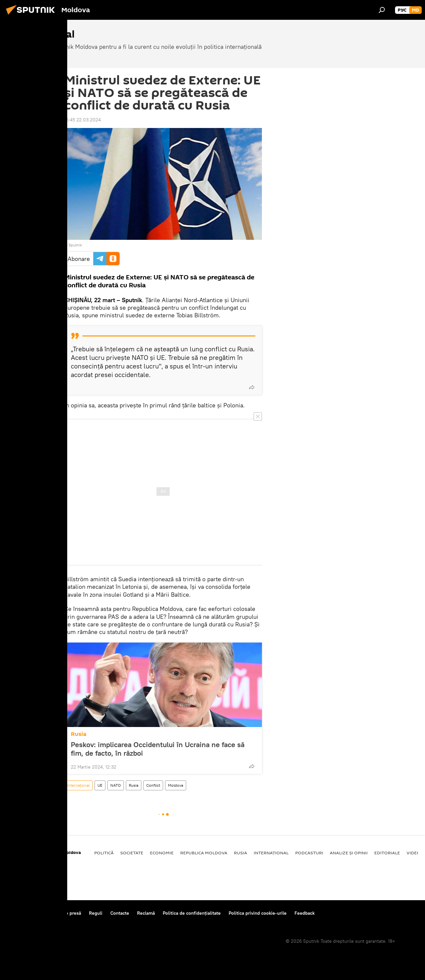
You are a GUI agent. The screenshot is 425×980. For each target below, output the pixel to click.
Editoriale (387, 853)
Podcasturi (309, 853)
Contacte (120, 913)
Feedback (305, 913)
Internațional (78, 785)
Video (413, 853)
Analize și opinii (349, 853)
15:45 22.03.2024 (83, 120)
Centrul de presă (64, 913)
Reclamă (146, 913)
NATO (116, 785)
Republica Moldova (204, 853)
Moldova (176, 785)
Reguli (96, 913)
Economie (162, 853)
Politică (104, 853)
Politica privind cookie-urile (258, 913)
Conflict (153, 785)
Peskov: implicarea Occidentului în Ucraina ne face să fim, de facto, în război (158, 749)
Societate (132, 853)
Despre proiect (23, 913)
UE (100, 785)
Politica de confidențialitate (192, 913)
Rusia (79, 734)
